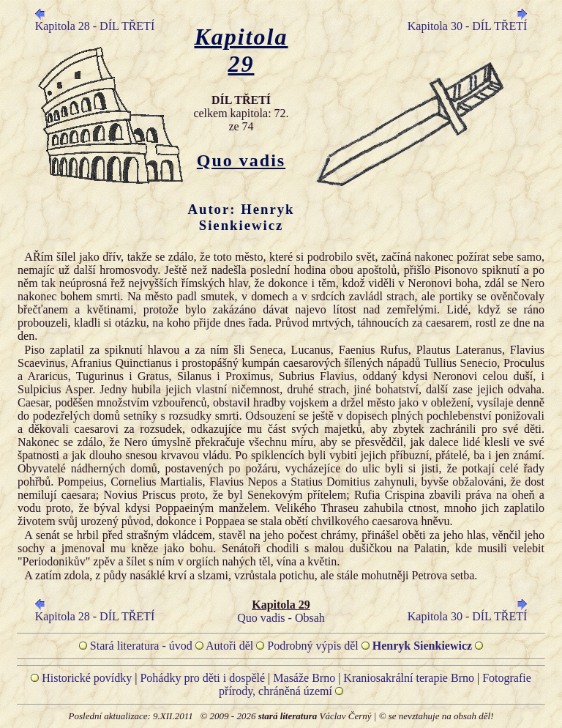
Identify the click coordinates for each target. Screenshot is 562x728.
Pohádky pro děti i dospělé (202, 678)
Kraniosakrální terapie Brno (409, 678)
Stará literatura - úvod (141, 646)
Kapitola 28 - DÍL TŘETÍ (95, 26)
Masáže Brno (304, 678)
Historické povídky (87, 678)
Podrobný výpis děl (312, 646)
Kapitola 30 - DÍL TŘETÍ (468, 26)
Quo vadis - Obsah (281, 618)
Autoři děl (229, 646)
